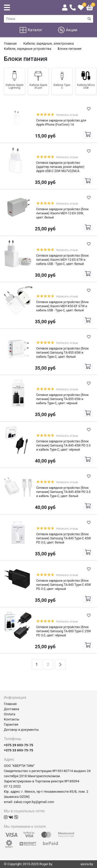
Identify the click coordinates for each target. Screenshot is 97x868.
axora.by (87, 864)
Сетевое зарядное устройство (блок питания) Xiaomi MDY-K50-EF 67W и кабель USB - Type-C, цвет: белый (62, 306)
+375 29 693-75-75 (18, 745)
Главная (10, 704)
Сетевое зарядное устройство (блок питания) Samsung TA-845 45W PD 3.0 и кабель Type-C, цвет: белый (63, 492)
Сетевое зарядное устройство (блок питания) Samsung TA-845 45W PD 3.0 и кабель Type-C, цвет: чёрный (63, 445)
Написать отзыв (67, 115)
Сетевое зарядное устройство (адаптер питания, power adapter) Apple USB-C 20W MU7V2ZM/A (60, 167)
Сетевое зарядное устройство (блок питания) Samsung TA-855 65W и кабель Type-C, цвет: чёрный (62, 399)
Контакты (12, 719)
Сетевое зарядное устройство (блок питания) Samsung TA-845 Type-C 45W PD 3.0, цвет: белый (64, 538)
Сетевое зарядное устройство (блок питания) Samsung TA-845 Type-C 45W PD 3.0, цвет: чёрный (64, 585)
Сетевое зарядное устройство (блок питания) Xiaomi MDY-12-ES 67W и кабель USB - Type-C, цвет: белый (62, 260)
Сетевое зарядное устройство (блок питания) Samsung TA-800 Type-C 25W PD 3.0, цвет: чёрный (64, 631)
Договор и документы (21, 730)
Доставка (12, 709)
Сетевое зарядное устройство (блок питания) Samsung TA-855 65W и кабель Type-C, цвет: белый (62, 353)
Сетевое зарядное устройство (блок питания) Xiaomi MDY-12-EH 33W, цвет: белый (62, 213)
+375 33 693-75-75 (18, 750)
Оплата (10, 714)
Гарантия (11, 724)
